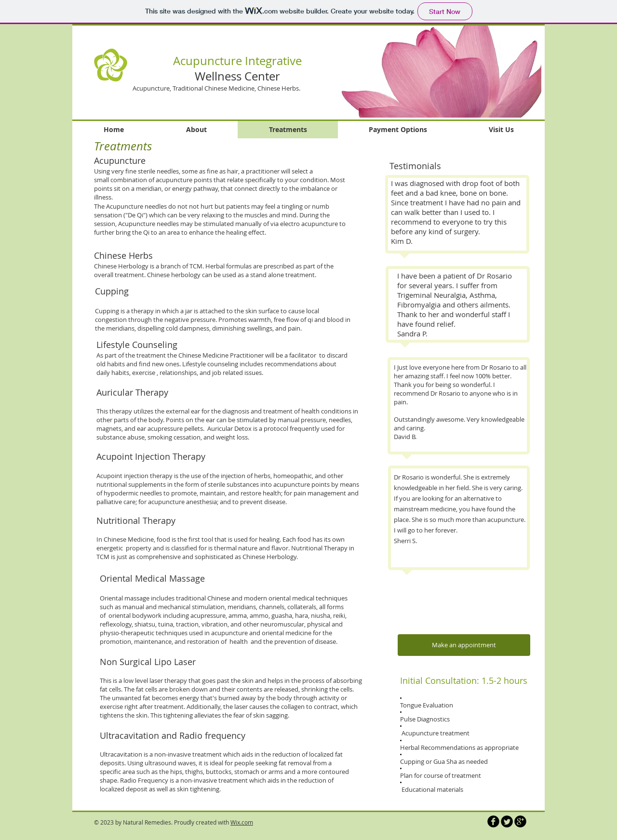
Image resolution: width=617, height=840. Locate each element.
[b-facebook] (493, 821)
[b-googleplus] (520, 821)
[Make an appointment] (464, 645)
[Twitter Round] (507, 821)
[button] (432, 71)
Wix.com (242, 822)
